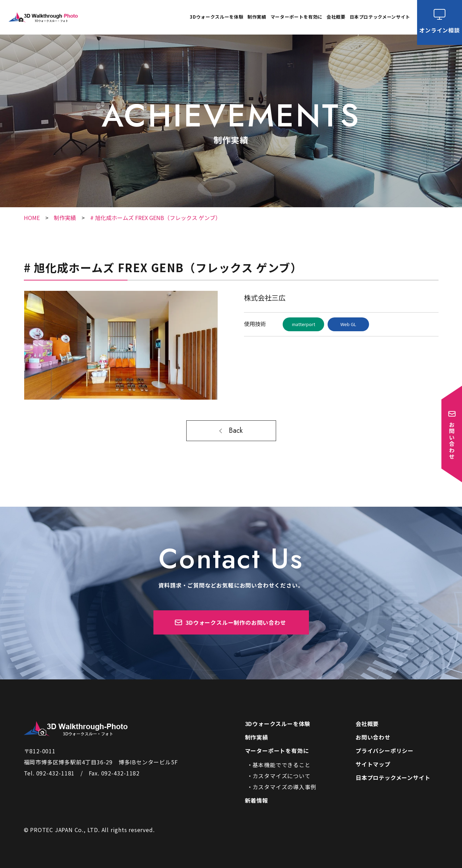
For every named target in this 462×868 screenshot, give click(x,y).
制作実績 (257, 17)
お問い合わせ (373, 737)
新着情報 (257, 800)
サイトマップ (373, 764)
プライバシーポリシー (385, 751)
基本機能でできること (282, 765)
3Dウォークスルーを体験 (216, 17)
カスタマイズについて (282, 776)
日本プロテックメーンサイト (380, 17)
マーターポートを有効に (277, 751)
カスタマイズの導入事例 (285, 787)
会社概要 (336, 17)
